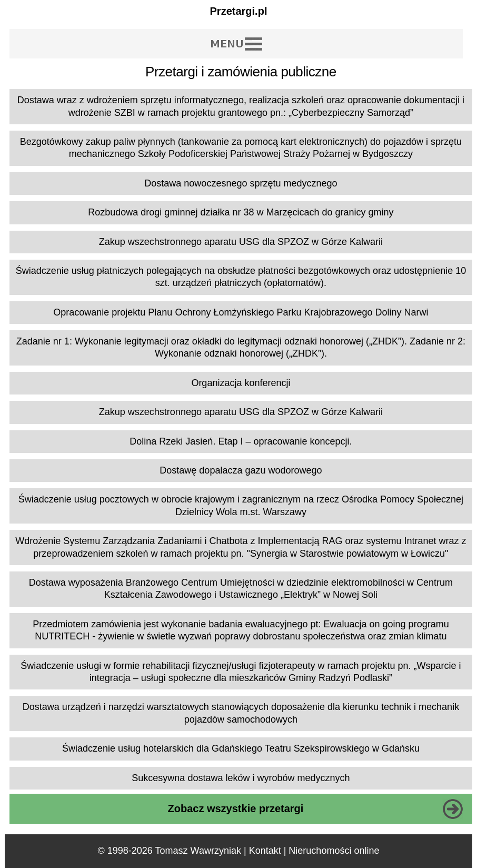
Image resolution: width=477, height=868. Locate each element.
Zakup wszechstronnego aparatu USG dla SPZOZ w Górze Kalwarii (241, 242)
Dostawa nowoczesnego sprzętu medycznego (241, 183)
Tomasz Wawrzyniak (198, 851)
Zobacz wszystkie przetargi (235, 808)
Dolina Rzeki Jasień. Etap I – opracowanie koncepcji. (241, 441)
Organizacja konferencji (241, 383)
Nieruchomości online (334, 851)
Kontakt (265, 851)
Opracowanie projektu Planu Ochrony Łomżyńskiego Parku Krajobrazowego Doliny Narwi (241, 312)
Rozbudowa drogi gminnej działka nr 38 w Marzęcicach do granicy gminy (241, 212)
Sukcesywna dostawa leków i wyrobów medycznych (241, 778)
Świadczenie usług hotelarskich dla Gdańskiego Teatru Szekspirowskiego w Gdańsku (241, 748)
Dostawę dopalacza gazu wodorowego (241, 470)
